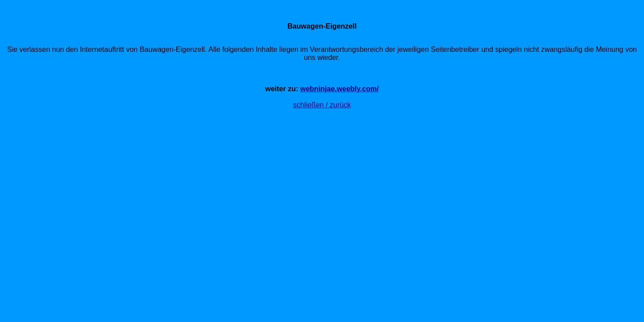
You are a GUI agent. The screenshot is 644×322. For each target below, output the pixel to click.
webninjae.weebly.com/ (339, 89)
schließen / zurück (322, 105)
